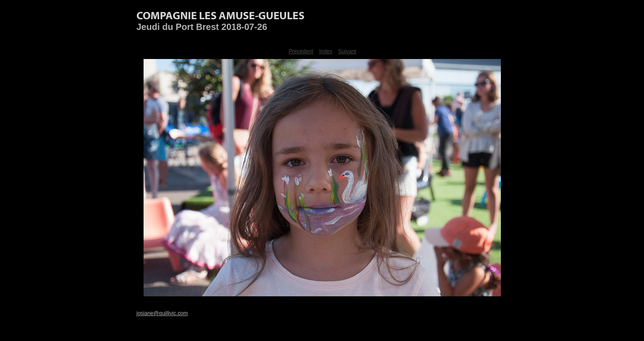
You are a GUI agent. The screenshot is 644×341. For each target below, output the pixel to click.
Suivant (347, 51)
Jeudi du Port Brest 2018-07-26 (202, 27)
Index (326, 51)
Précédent (301, 51)
